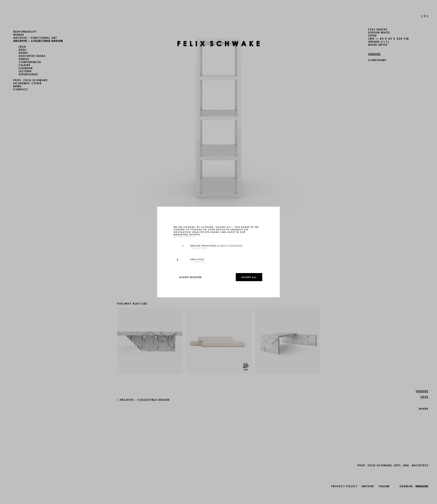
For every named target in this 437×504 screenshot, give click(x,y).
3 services (198, 248)
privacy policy (184, 237)
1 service (198, 262)
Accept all (249, 277)
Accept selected (190, 277)
